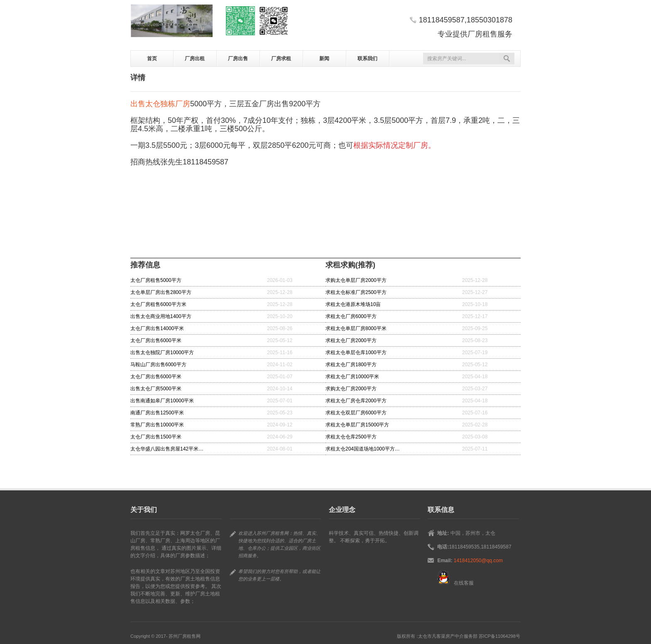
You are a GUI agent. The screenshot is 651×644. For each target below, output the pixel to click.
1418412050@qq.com (478, 561)
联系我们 (367, 59)
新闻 (324, 59)
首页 (152, 59)
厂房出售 (238, 59)
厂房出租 (195, 59)
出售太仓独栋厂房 (160, 104)
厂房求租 (281, 59)
